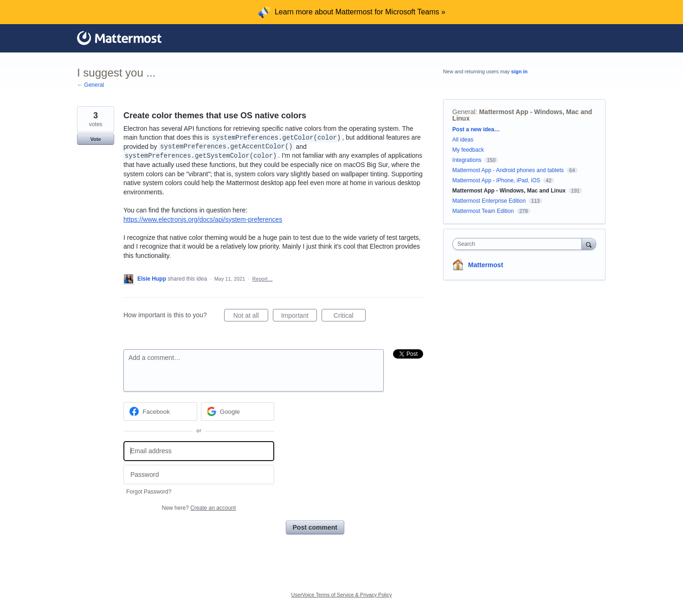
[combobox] (519, 244)
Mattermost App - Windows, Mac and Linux (522, 115)
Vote (95, 139)
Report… (263, 279)
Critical (350, 317)
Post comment (315, 527)
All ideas (463, 140)
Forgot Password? (149, 492)
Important (299, 317)
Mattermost (486, 265)
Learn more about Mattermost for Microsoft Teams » (360, 12)
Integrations (467, 160)
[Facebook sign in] (160, 411)
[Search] (589, 244)
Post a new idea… (476, 129)
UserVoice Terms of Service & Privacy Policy (342, 595)
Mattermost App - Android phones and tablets (508, 170)
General (464, 112)
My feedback (468, 150)
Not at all (251, 317)
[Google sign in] (238, 411)
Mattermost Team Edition (483, 211)
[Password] (199, 475)
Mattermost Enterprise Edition (490, 201)
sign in (519, 71)
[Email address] (199, 451)
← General (90, 85)
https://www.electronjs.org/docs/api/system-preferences (203, 219)
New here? (199, 508)
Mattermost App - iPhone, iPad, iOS (496, 180)
